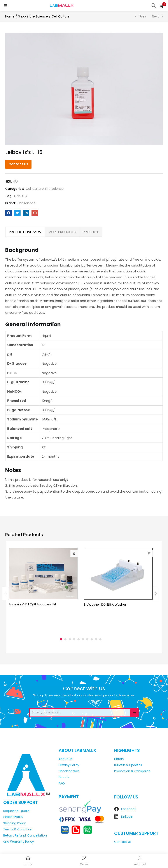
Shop (22, 16)
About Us (65, 759)
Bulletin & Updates (128, 765)
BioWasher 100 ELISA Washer (105, 605)
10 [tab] (100, 639)
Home (10, 16)
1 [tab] (61, 639)
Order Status (13, 817)
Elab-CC (21, 196)
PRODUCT (91, 232)
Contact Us (18, 164)
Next (155, 16)
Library (119, 759)
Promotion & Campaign (132, 771)
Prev (143, 16)
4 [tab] (74, 639)
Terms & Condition (18, 829)
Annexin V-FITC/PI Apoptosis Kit (32, 604)
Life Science (39, 16)
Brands (64, 777)
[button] (161, 5)
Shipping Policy (15, 823)
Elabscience (27, 203)
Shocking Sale (69, 771)
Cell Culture (61, 16)
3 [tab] (70, 639)
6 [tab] (83, 639)
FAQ (62, 783)
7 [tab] (87, 639)
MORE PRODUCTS (62, 232)
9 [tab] (96, 639)
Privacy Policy (69, 765)
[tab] (25, 232)
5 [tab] (79, 639)
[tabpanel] (43, 590)
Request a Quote (16, 811)
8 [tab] (92, 639)
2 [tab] (65, 639)
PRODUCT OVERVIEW (25, 232)
